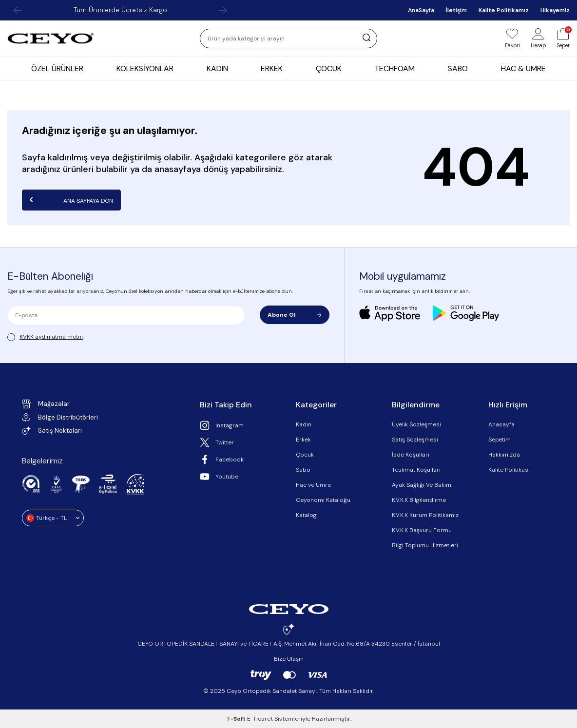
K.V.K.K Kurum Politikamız (425, 515)
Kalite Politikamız (504, 10)
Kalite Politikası (509, 470)
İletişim (456, 10)
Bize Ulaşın (289, 659)
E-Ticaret (260, 719)
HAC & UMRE (523, 68)
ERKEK (272, 68)
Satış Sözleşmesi (415, 440)
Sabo (303, 470)
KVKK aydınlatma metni (51, 337)
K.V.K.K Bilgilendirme (419, 500)
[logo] (51, 38)
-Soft (237, 719)
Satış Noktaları (52, 431)
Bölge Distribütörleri (60, 417)
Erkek (303, 440)
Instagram (222, 425)
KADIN (217, 68)
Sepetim (500, 440)
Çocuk (305, 455)
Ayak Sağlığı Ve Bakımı (422, 485)
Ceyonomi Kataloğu (323, 500)
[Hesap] (538, 38)
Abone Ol (295, 315)
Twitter (217, 442)
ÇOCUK (329, 68)
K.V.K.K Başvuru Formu (422, 530)
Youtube (219, 477)
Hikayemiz (555, 10)
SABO (458, 68)
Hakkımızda (504, 455)
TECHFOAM (394, 68)
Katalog (306, 515)
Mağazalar (46, 404)
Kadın (304, 424)
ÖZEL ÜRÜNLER (57, 68)
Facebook (222, 460)
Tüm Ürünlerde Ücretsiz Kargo (120, 10)
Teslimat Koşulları (416, 470)
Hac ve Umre (313, 485)
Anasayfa (501, 424)
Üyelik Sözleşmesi (416, 424)
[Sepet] (563, 38)
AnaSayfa (421, 10)
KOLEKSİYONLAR (145, 68)
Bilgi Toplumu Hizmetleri (425, 545)
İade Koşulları (411, 455)
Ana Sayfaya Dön (71, 200)
